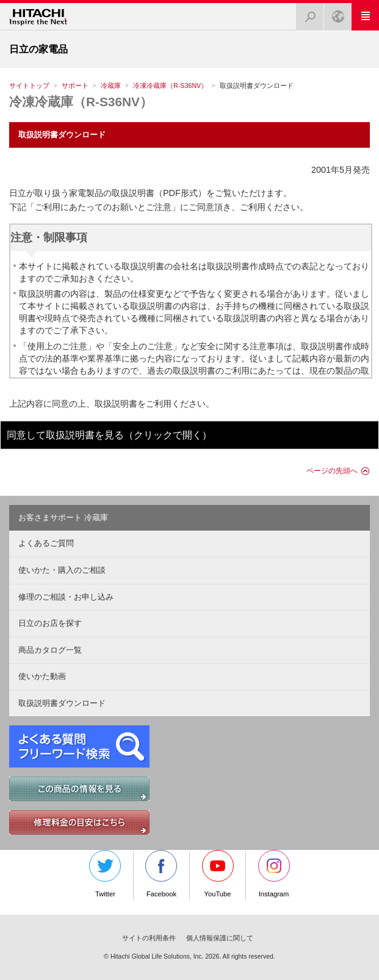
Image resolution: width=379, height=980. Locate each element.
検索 (306, 13)
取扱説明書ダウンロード (62, 703)
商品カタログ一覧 (50, 650)
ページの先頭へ (332, 471)
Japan (334, 13)
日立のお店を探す (50, 623)
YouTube (218, 874)
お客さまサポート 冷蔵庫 (63, 517)
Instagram (274, 874)
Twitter (105, 874)
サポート (75, 85)
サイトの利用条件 (149, 938)
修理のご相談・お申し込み (66, 597)
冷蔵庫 (111, 85)
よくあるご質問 (46, 543)
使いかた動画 (42, 676)
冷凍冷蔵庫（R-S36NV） (170, 85)
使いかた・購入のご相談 (62, 570)
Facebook (161, 874)
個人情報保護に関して (220, 938)
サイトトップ (29, 85)
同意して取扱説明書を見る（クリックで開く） (109, 435)
